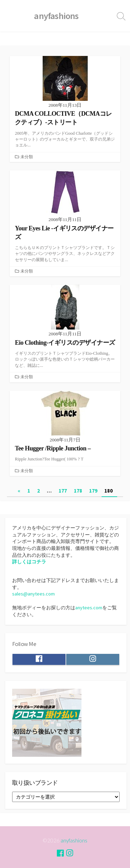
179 (93, 491)
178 (78, 491)
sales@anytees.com (33, 594)
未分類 (27, 157)
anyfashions (74, 840)
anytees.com (89, 608)
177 (63, 491)
